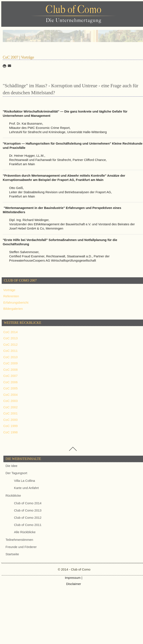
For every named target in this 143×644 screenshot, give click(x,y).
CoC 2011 (11, 351)
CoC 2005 (11, 388)
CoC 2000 (11, 420)
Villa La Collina (25, 481)
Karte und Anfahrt (26, 488)
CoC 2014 (11, 332)
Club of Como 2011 (28, 525)
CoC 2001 (11, 413)
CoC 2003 (11, 401)
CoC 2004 (11, 395)
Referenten (11, 296)
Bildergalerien (13, 309)
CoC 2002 (11, 407)
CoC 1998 (11, 432)
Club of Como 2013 (28, 510)
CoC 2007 (11, 376)
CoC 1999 (11, 426)
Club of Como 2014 (28, 503)
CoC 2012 (11, 345)
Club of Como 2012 (28, 518)
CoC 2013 (11, 338)
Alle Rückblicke (25, 532)
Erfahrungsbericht (16, 302)
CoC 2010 (11, 357)
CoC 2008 (11, 370)
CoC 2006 (11, 382)
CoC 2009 (11, 363)
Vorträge (9, 290)
